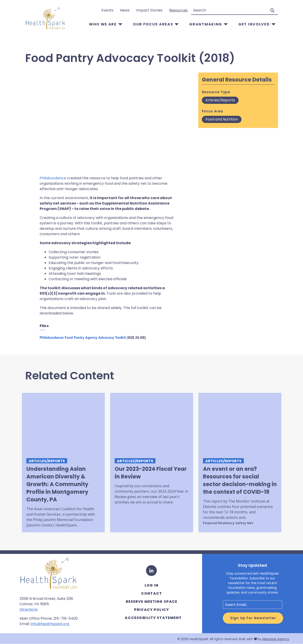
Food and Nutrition (222, 119)
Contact (151, 593)
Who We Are (103, 24)
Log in (151, 585)
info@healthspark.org (50, 624)
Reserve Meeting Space (152, 602)
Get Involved (254, 24)
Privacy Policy (151, 610)
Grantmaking (206, 24)
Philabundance (53, 178)
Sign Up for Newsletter (253, 618)
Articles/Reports (220, 100)
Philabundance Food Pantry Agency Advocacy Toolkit (83, 338)
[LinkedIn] (151, 571)
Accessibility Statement (153, 618)
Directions (29, 609)
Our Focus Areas (153, 24)
